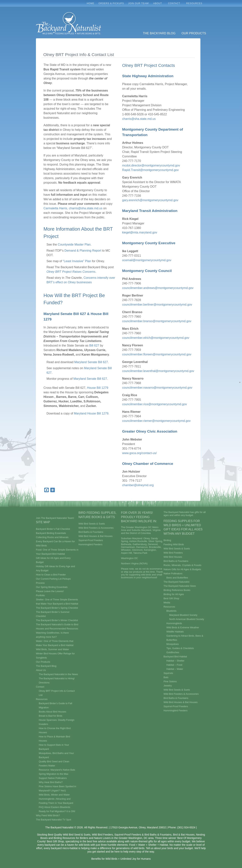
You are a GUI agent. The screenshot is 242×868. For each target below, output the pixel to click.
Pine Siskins (170, 681)
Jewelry (168, 686)
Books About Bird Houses (52, 712)
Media (167, 603)
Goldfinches (173, 652)
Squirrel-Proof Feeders (91, 540)
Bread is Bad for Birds (50, 716)
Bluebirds (171, 611)
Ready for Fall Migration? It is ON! (57, 811)
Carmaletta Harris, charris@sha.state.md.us (73, 208)
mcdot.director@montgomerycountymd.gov (151, 165)
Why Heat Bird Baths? (51, 782)
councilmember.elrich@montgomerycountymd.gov (156, 338)
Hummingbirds (174, 623)
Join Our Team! (138, 3)
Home (91, 3)
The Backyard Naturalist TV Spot (54, 820)
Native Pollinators (173, 573)
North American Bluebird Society (187, 619)
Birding (167, 540)
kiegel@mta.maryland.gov (140, 232)
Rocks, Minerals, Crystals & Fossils (182, 565)
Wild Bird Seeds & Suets (92, 524)
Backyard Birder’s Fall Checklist (53, 529)
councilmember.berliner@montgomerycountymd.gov (157, 305)
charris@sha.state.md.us (139, 119)
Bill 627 (94, 345)
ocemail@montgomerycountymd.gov (147, 260)
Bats (166, 677)
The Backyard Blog (159, 33)
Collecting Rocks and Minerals (52, 537)
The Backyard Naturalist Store (180, 586)
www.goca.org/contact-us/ (139, 453)
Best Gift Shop (171, 598)
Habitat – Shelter (175, 661)
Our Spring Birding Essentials (52, 587)
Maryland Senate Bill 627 (91, 362)
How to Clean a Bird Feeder (51, 575)
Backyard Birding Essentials (51, 533)
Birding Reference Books (177, 590)
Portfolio (40, 595)
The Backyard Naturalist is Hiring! (57, 678)
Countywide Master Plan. (75, 245)
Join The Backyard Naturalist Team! (55, 518)
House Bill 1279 (97, 388)
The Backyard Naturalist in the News (58, 674)
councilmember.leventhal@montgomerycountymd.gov (158, 371)
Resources (195, 4)
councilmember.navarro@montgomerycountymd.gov (157, 388)
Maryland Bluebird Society (183, 615)
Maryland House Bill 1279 (91, 413)
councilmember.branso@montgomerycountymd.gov (157, 321)
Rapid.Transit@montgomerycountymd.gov (150, 170)
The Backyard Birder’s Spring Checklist (57, 608)
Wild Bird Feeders (173, 553)
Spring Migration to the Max (54, 774)
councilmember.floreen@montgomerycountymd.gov (157, 354)
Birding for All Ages (174, 594)
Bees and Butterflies (177, 578)
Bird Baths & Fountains (91, 532)
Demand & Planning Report (83, 251)
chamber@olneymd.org (138, 485)
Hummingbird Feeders (90, 544)
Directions (44, 683)
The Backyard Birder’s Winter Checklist (57, 620)
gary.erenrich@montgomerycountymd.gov (150, 200)
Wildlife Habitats (175, 632)
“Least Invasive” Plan (77, 261)
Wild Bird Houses (173, 557)
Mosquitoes (173, 644)
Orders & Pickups (111, 3)
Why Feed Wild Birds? (48, 815)
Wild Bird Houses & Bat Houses (95, 536)
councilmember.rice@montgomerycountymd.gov (155, 404)
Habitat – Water (175, 669)
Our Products (194, 33)
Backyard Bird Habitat (175, 657)
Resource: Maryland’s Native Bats (57, 770)
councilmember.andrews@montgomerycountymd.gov (158, 288)
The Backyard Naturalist (176, 582)
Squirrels (168, 673)
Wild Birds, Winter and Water (54, 795)
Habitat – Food (174, 665)
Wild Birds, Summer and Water (52, 649)
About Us (41, 670)
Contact (175, 4)
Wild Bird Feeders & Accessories (96, 528)
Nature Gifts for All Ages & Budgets (182, 569)
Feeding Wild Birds (174, 544)
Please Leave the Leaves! (50, 591)
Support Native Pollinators (53, 778)
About (159, 4)
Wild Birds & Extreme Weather (183, 627)
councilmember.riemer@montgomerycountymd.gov (156, 421)
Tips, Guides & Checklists (180, 648)
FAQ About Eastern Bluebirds (54, 807)
